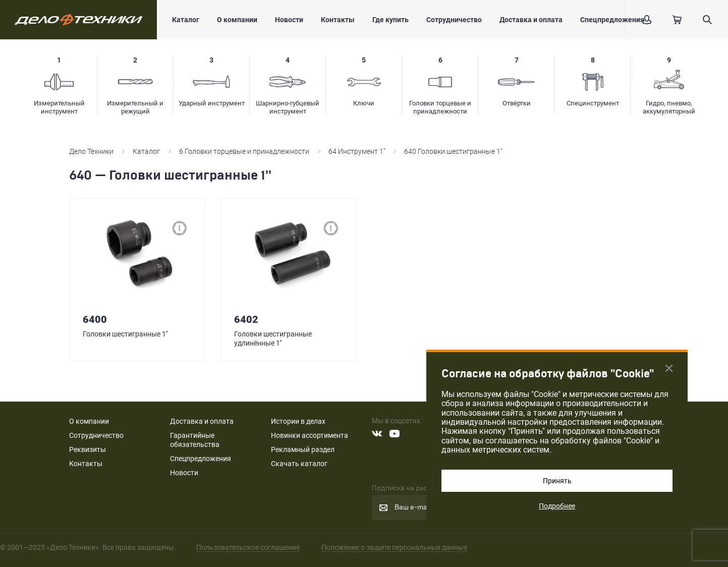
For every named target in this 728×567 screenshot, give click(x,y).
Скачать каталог (299, 464)
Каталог (186, 20)
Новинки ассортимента (310, 435)
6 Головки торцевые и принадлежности (244, 151)
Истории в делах (298, 421)
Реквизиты (88, 449)
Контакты (338, 20)
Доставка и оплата (531, 20)
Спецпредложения (612, 20)
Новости (289, 20)
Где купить (390, 20)
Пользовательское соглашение (248, 547)
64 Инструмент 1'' (357, 151)
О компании (237, 20)
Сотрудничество (454, 20)
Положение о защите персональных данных (394, 547)
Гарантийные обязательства (195, 440)
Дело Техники (91, 151)
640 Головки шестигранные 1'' (453, 151)
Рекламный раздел (303, 449)
